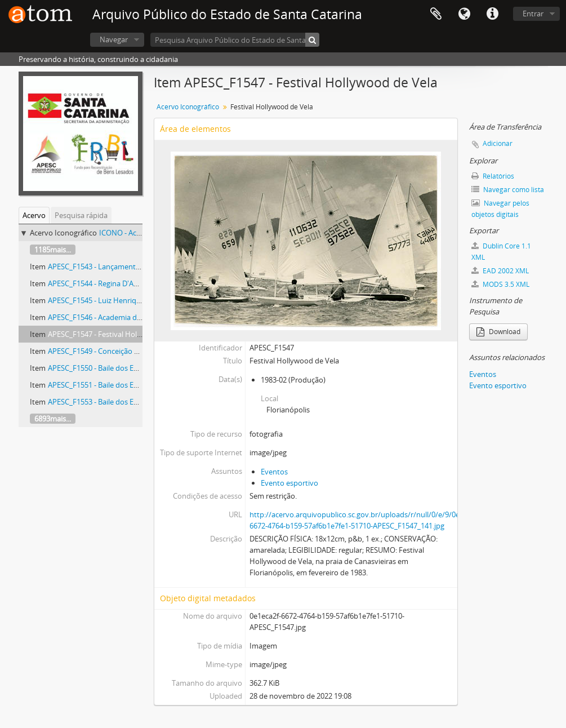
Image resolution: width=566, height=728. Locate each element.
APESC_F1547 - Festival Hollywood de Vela (118, 334)
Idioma (464, 14)
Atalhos (492, 14)
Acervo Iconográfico (188, 107)
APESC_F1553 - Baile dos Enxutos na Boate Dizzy (128, 402)
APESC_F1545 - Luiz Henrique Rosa (105, 300)
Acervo (34, 215)
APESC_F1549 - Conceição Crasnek (104, 351)
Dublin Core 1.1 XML (501, 252)
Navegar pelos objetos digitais (500, 209)
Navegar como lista (508, 190)
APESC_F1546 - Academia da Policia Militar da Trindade (138, 317)
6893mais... (53, 419)
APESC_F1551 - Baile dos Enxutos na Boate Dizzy (128, 385)
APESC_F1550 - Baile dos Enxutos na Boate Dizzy (128, 368)
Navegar (114, 39)
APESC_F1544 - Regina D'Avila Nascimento (117, 283)
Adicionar (498, 143)
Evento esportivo (289, 483)
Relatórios (493, 176)
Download (498, 332)
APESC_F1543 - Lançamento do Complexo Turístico (133, 267)
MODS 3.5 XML (500, 284)
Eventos (274, 472)
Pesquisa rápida (81, 215)
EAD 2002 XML (500, 271)
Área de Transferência (436, 14)
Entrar (533, 14)
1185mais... (53, 250)
